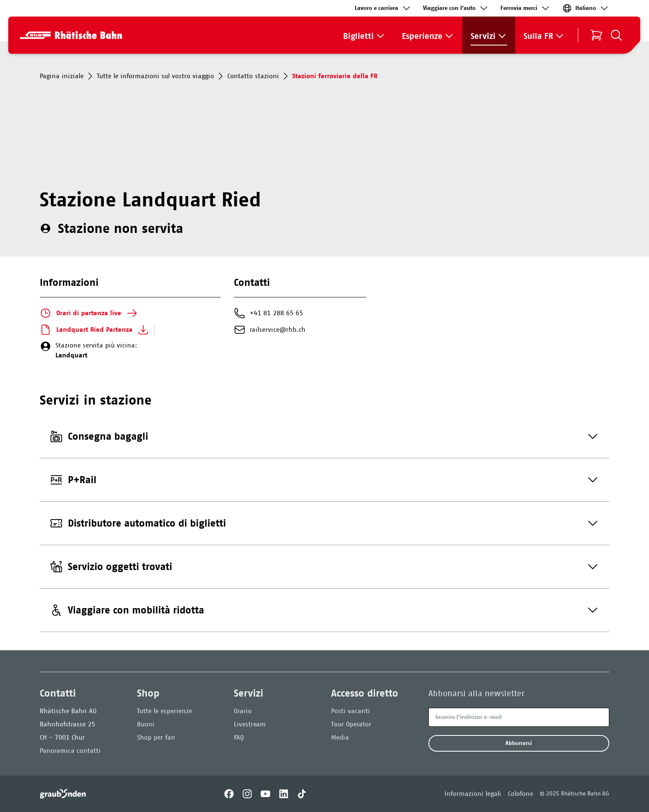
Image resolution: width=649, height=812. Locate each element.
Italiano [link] (586, 8)
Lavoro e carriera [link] (383, 8)
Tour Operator (351, 724)
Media (340, 737)
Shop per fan (156, 737)
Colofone (520, 794)
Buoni (146, 724)
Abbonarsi (519, 743)
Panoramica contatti (70, 751)
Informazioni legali (473, 794)
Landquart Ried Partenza (94, 330)
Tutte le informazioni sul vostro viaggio (161, 76)
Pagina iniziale (67, 76)
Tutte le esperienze (165, 711)
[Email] (519, 717)
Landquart (71, 355)
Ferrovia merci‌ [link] (525, 8)
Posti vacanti (351, 711)
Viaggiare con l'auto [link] (456, 8)
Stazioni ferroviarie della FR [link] (335, 76)
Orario (243, 711)
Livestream (250, 724)
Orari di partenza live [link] (89, 313)
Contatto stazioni (259, 76)
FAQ (239, 737)
